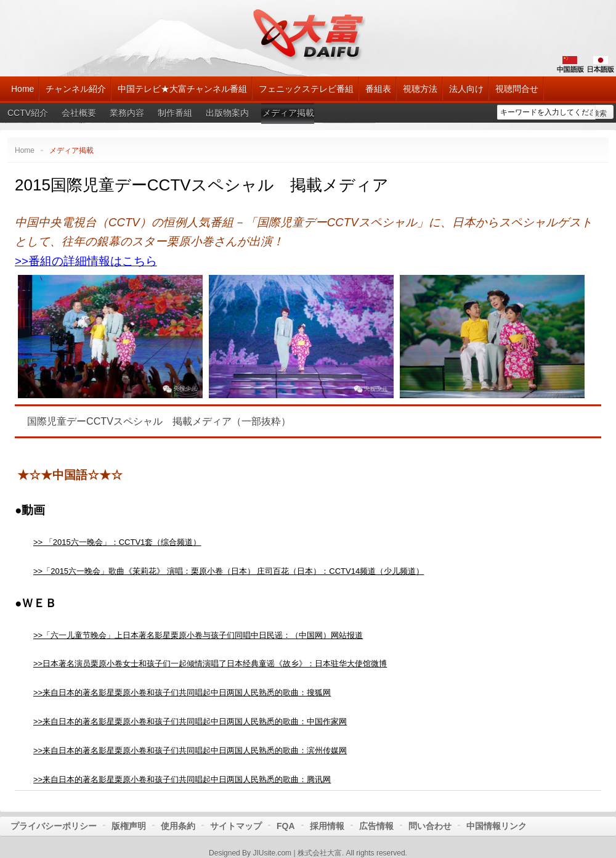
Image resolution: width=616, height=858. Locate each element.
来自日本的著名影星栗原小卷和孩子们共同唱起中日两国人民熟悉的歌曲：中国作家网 (195, 721)
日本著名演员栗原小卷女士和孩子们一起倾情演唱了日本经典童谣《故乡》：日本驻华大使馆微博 (215, 664)
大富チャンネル (308, 34)
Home (25, 150)
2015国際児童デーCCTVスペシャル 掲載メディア (202, 185)
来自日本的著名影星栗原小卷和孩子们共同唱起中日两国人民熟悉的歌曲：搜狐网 (187, 693)
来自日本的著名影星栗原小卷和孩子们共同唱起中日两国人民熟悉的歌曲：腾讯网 (187, 779)
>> (38, 664)
